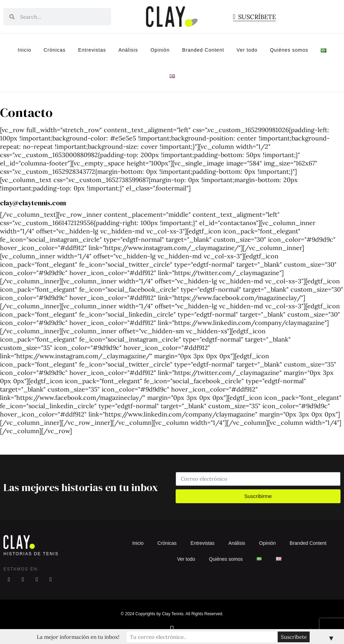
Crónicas (55, 50)
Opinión (160, 50)
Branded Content (203, 50)
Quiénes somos (289, 50)
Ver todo (247, 50)
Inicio (24, 50)
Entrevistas (92, 50)
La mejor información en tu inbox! (111, 637)
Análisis (128, 50)
